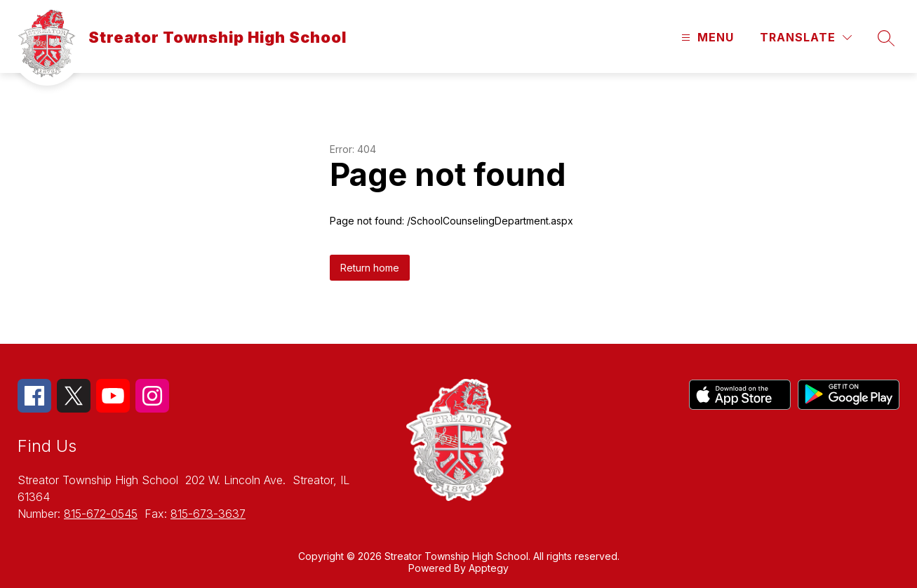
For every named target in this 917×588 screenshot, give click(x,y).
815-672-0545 (101, 514)
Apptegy (489, 568)
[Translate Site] (806, 38)
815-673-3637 (208, 514)
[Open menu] (706, 38)
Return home (370, 268)
